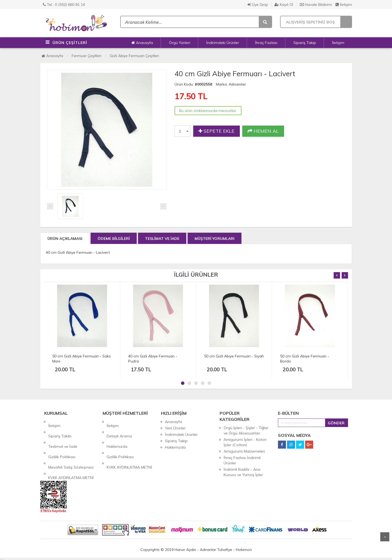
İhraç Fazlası (266, 43)
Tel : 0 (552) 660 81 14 (64, 5)
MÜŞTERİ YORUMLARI (215, 239)
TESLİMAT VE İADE (162, 239)
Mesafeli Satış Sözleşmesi (71, 447)
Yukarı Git (385, 537)
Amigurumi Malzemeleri (244, 451)
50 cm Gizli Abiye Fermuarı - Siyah (234, 356)
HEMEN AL (263, 131)
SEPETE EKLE (217, 131)
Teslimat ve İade (63, 434)
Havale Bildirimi (316, 5)
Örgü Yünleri (180, 43)
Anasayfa (142, 43)
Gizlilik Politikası (62, 441)
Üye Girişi (258, 5)
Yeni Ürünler (175, 428)
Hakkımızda (117, 434)
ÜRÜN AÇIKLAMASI (65, 239)
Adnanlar (237, 84)
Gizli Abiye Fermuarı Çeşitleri (134, 56)
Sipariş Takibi (60, 428)
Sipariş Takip (305, 43)
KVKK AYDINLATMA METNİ (71, 454)
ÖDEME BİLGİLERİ (114, 239)
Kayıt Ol (284, 5)
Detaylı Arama (119, 428)
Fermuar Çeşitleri (86, 56)
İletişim (344, 5)
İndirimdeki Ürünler (223, 43)
